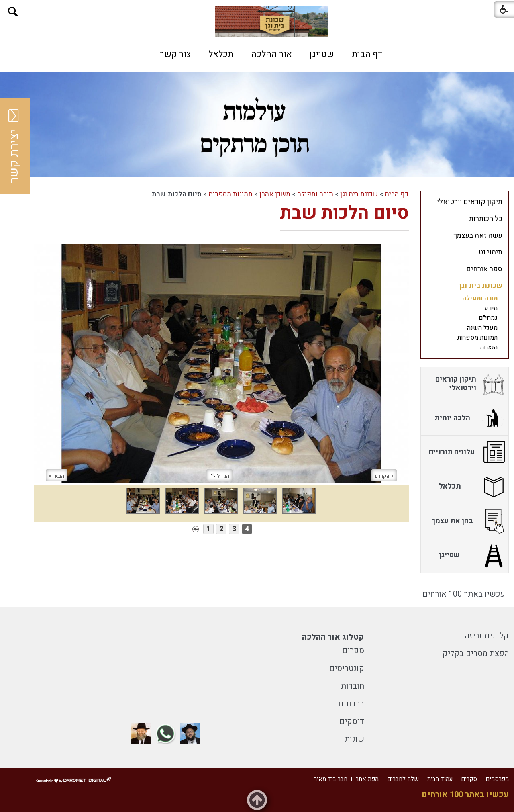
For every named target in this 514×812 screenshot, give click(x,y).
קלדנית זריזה (487, 636)
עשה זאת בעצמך (478, 236)
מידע (491, 308)
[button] (13, 12)
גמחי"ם (488, 318)
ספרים (353, 651)
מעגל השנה (482, 328)
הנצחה (489, 347)
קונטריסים (347, 668)
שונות (354, 739)
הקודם (384, 476)
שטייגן (322, 54)
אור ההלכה (271, 54)
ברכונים (351, 704)
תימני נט (491, 252)
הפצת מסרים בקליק (476, 653)
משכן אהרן (275, 194)
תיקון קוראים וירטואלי (470, 202)
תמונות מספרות (230, 194)
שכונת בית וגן (359, 194)
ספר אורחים (484, 269)
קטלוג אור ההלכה (333, 637)
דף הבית (367, 54)
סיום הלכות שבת (344, 213)
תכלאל (221, 54)
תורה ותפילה (315, 194)
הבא (57, 476)
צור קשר (175, 54)
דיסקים (352, 721)
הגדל (220, 476)
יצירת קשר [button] (14, 146)
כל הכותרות (486, 219)
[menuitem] (367, 54)
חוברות (353, 686)
